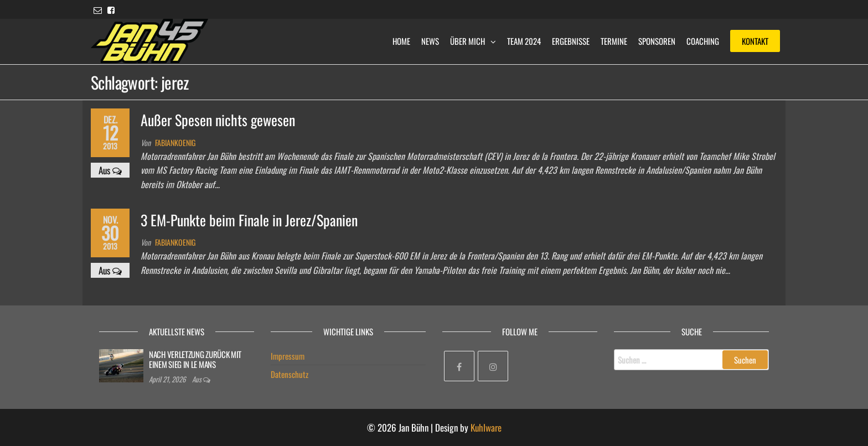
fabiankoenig (175, 142)
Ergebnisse (571, 41)
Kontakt (755, 41)
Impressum (288, 356)
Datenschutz (290, 374)
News (430, 41)
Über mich (467, 41)
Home (401, 41)
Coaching (703, 41)
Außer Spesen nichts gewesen (218, 120)
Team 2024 (524, 41)
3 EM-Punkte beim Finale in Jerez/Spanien (249, 220)
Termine (614, 41)
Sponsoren (657, 41)
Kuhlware (486, 427)
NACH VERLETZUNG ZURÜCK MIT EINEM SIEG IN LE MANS (195, 359)
